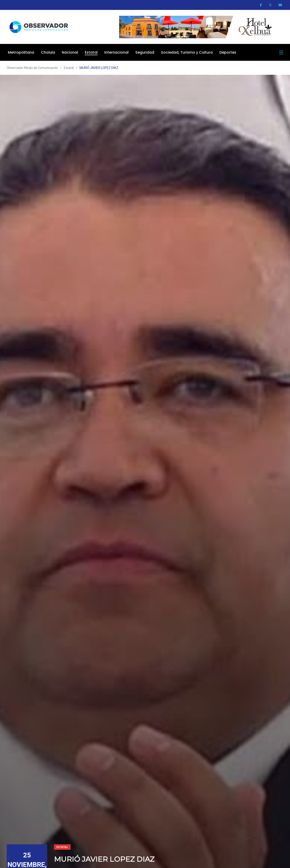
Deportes (228, 52)
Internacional (116, 52)
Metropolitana (21, 52)
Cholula (48, 52)
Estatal (91, 52)
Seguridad (145, 52)
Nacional (70, 52)
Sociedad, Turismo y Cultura (187, 52)
